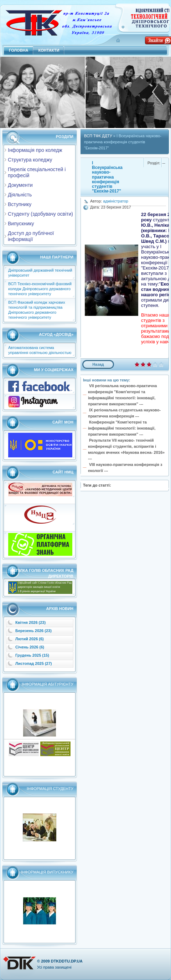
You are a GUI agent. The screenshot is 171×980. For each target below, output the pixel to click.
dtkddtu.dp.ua (67, 961)
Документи (20, 185)
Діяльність (20, 195)
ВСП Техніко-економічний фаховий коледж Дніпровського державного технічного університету (40, 289)
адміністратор (116, 201)
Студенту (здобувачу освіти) (40, 214)
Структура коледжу (30, 160)
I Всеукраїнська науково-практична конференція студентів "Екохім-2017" (107, 177)
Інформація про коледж (35, 150)
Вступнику (20, 204)
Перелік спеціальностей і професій (37, 172)
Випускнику (21, 224)
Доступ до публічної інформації (31, 236)
